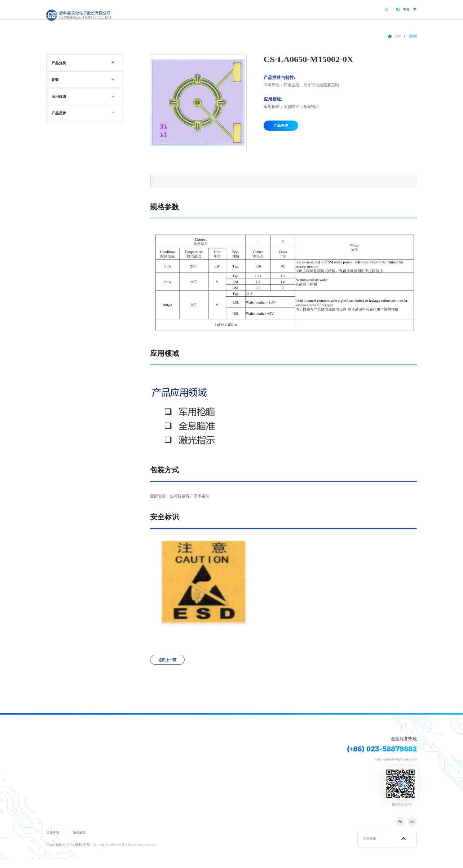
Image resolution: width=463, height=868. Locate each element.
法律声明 (54, 841)
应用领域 (215, 181)
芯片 (397, 36)
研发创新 (328, 11)
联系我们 (358, 11)
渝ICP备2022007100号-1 (114, 853)
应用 (303, 11)
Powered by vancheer (151, 853)
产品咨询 (284, 128)
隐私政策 (84, 841)
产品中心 (277, 11)
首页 (222, 11)
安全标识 (302, 181)
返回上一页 (171, 666)
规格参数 (172, 181)
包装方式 (259, 181)
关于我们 (248, 11)
